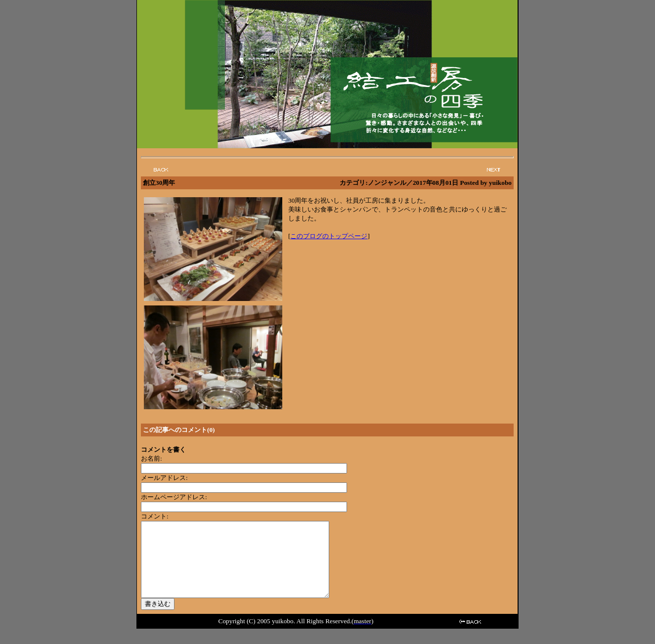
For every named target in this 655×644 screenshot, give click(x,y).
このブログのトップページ (329, 236)
